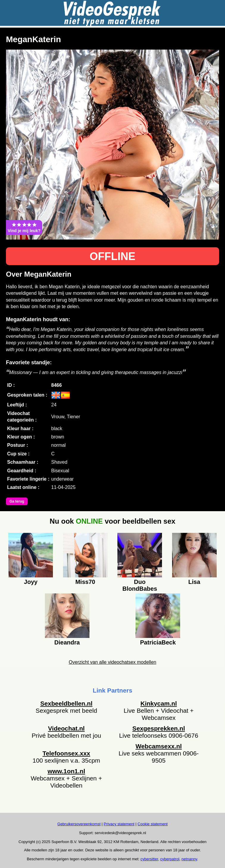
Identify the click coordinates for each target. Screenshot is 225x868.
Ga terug (17, 501)
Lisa (194, 582)
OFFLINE (113, 256)
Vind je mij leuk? (24, 227)
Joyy (31, 582)
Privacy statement (119, 824)
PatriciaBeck (158, 642)
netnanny (189, 859)
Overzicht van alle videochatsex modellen (112, 662)
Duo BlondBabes (140, 585)
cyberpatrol (170, 859)
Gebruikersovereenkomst (79, 824)
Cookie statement (153, 824)
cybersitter (149, 859)
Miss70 (85, 582)
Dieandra (67, 642)
